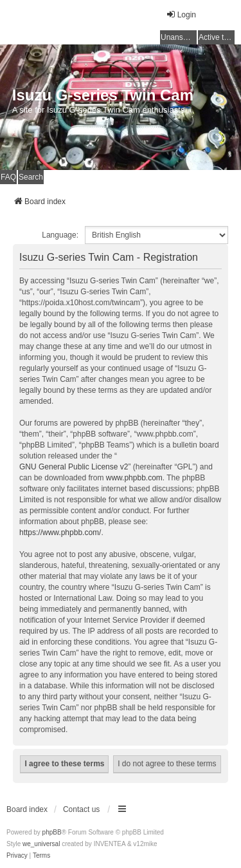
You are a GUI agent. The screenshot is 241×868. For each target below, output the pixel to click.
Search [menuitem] (31, 177)
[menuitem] (17, 856)
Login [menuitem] (181, 14)
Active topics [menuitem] (217, 37)
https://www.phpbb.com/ (60, 533)
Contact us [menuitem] (81, 809)
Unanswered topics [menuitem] (179, 37)
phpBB (52, 832)
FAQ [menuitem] (8, 177)
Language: (60, 235)
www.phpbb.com (134, 478)
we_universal (41, 844)
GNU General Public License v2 (74, 467)
